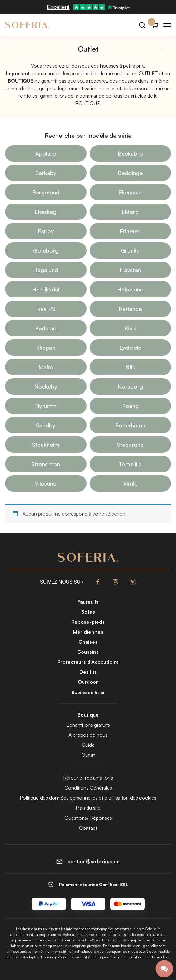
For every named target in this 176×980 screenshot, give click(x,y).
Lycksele (130, 348)
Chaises (88, 642)
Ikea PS (46, 309)
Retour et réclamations (88, 778)
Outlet (88, 755)
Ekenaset (130, 192)
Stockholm (46, 445)
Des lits (88, 672)
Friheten (130, 231)
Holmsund (130, 289)
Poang (130, 406)
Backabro (130, 153)
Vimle (130, 483)
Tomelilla (130, 464)
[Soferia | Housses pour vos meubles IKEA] (28, 25)
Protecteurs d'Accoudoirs (88, 662)
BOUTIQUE (88, 103)
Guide (88, 745)
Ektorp (130, 212)
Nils (130, 367)
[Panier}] (155, 25)
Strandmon (46, 464)
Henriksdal (46, 289)
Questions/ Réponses (88, 818)
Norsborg (130, 386)
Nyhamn (46, 406)
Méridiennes (88, 632)
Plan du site (88, 808)
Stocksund (130, 445)
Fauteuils (88, 602)
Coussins (88, 652)
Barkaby (46, 173)
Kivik (130, 328)
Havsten (130, 270)
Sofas (88, 612)
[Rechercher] (142, 25)
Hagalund (46, 270)
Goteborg (46, 250)
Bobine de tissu (88, 692)
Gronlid (130, 250)
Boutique (88, 715)
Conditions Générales (88, 788)
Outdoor (88, 682)
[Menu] (167, 25)
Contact (88, 828)
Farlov (46, 231)
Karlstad (46, 328)
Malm (46, 367)
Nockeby (46, 386)
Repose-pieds (88, 622)
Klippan (46, 348)
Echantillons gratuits (88, 725)
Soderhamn (130, 425)
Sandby (46, 425)
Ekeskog (46, 212)
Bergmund (46, 192)
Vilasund (46, 483)
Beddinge (130, 173)
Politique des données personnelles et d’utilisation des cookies (88, 798)
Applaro (46, 153)
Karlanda (130, 309)
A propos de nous (88, 735)
